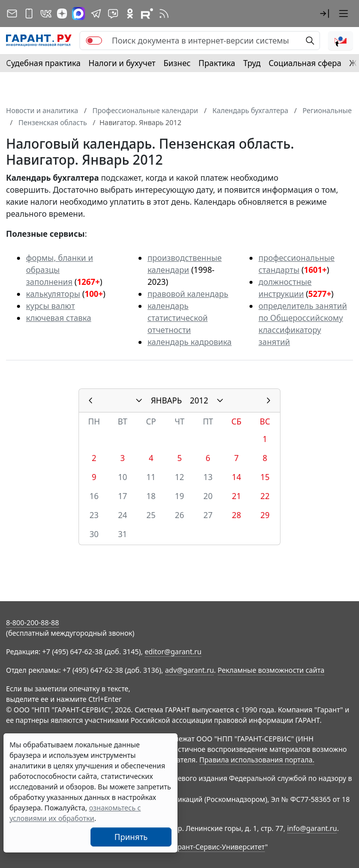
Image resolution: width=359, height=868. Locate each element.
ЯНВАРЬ (166, 400)
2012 (199, 400)
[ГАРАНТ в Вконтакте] (46, 14)
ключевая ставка (58, 318)
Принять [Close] (131, 837)
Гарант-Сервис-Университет (218, 847)
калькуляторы (53, 294)
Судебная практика (43, 63)
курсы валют (50, 306)
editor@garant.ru (173, 652)
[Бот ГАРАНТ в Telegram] (113, 14)
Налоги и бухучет (122, 63)
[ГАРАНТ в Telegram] (96, 14)
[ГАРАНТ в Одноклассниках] (130, 14)
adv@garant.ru (189, 670)
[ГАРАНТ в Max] (78, 14)
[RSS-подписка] (164, 14)
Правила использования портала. (257, 760)
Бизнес (177, 63)
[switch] (94, 41)
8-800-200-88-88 (32, 622)
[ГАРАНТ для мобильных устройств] (29, 14)
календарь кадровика (189, 342)
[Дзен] (62, 14)
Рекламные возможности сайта (271, 670)
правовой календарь (188, 294)
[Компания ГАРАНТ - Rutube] (147, 14)
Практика (217, 63)
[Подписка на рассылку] (12, 14)
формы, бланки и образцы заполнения (59, 270)
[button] (324, 14)
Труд (252, 63)
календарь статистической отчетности (177, 318)
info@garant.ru (312, 828)
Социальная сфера (305, 63)
